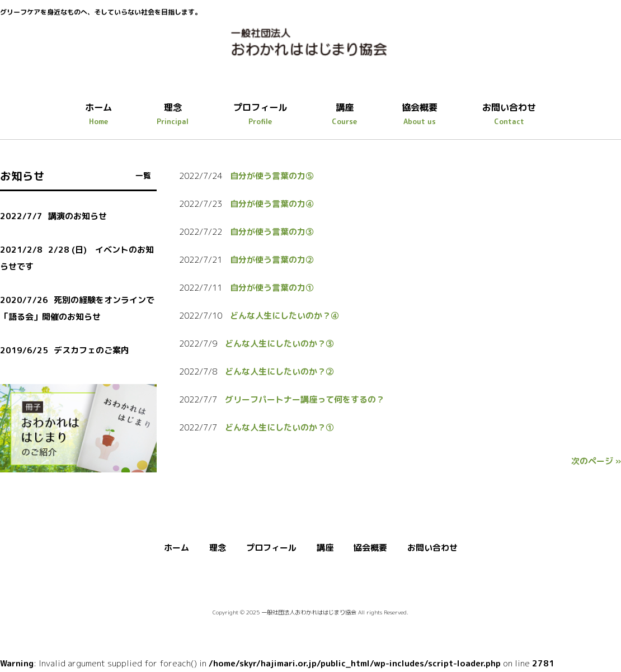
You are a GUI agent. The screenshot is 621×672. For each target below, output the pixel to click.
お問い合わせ (432, 548)
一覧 (143, 175)
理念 (218, 548)
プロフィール (271, 548)
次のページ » (596, 461)
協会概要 (370, 548)
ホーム (177, 548)
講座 (325, 548)
